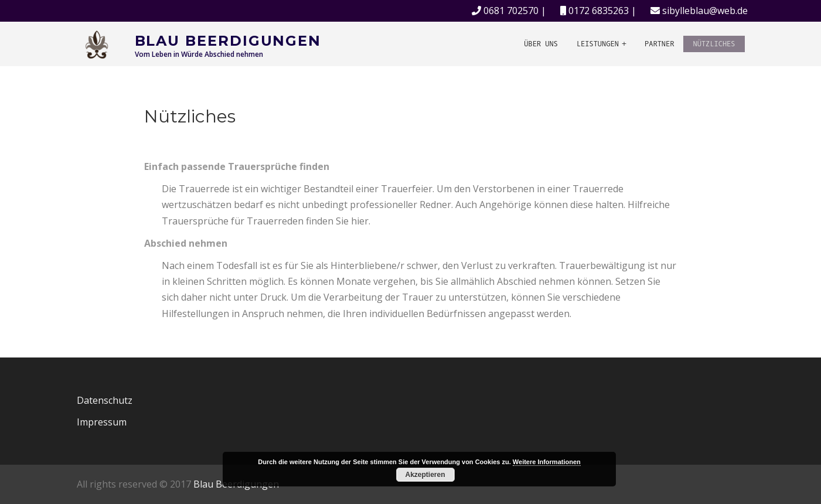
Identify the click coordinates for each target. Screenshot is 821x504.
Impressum (102, 422)
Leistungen (598, 44)
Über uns (541, 44)
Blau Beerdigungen (228, 41)
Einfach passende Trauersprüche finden (237, 166)
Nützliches (714, 44)
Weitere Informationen (547, 462)
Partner (659, 44)
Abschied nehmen (186, 243)
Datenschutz (105, 400)
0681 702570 (511, 11)
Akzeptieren (425, 475)
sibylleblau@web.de (705, 11)
